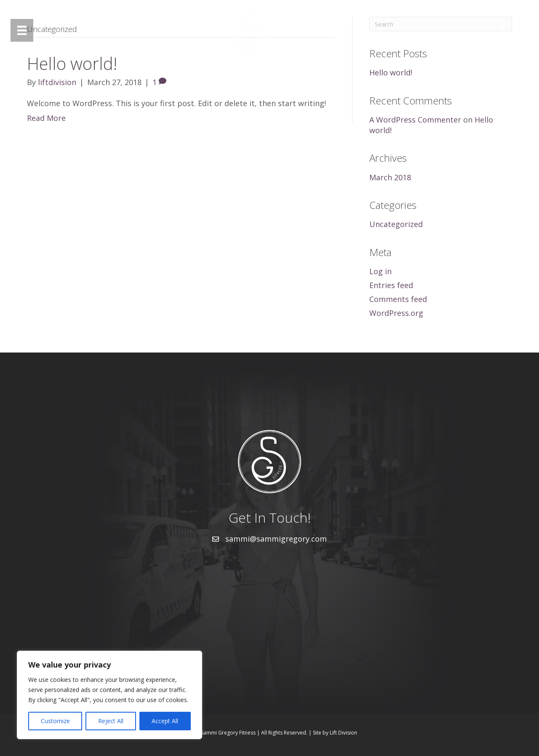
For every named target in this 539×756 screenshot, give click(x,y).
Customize (55, 721)
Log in (380, 271)
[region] (109, 695)
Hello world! (391, 72)
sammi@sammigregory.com (276, 539)
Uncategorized (396, 224)
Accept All (165, 721)
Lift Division (343, 733)
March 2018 (390, 177)
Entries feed (391, 285)
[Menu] (22, 30)
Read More (46, 118)
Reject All (111, 721)
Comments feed (398, 299)
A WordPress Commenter (415, 120)
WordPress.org (396, 313)
